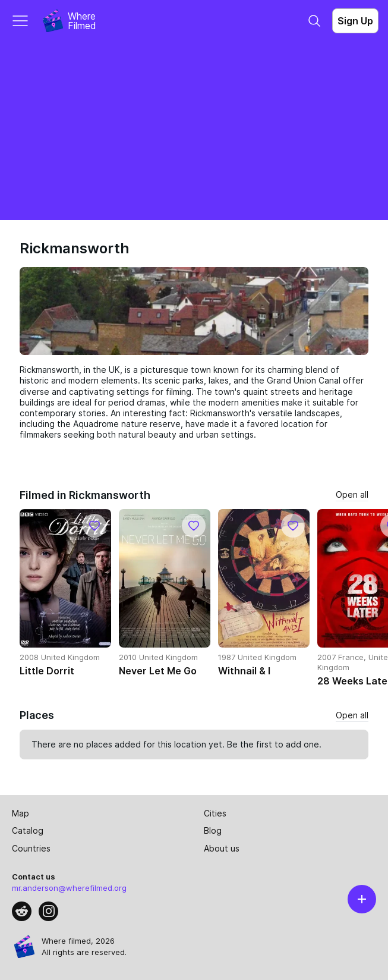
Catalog (28, 830)
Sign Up (355, 21)
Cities (215, 813)
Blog (213, 830)
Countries (31, 848)
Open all (352, 494)
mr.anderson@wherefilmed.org (69, 888)
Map (20, 813)
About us (222, 848)
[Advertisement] (194, 131)
